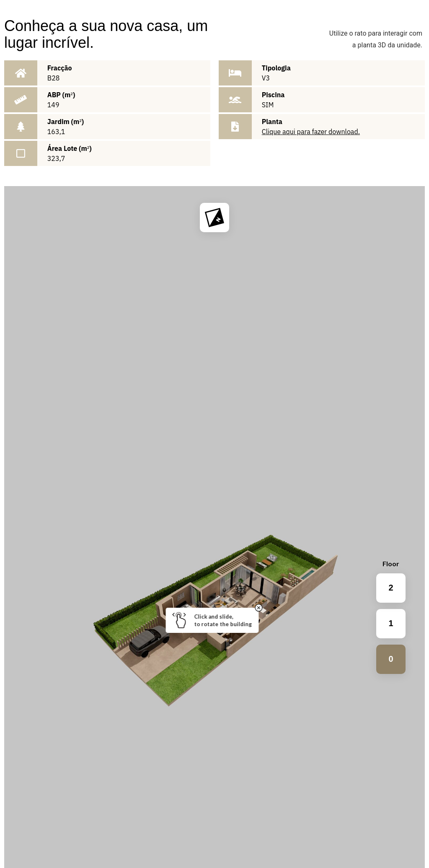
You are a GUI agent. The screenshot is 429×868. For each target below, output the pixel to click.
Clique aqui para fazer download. (311, 132)
